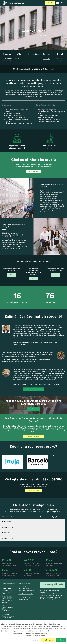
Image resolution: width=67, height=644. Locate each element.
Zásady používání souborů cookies (51, 595)
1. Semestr (7, 522)
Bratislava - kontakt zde (26, 590)
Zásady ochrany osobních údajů (51, 594)
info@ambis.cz (23, 599)
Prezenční (47, 59)
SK (58, 3)
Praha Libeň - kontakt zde (27, 587)
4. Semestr (7, 538)
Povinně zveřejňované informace (51, 597)
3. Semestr (7, 533)
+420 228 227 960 (24, 598)
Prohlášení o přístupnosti (48, 599)
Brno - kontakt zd (24, 589)
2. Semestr (7, 527)
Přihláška (50, 3)
